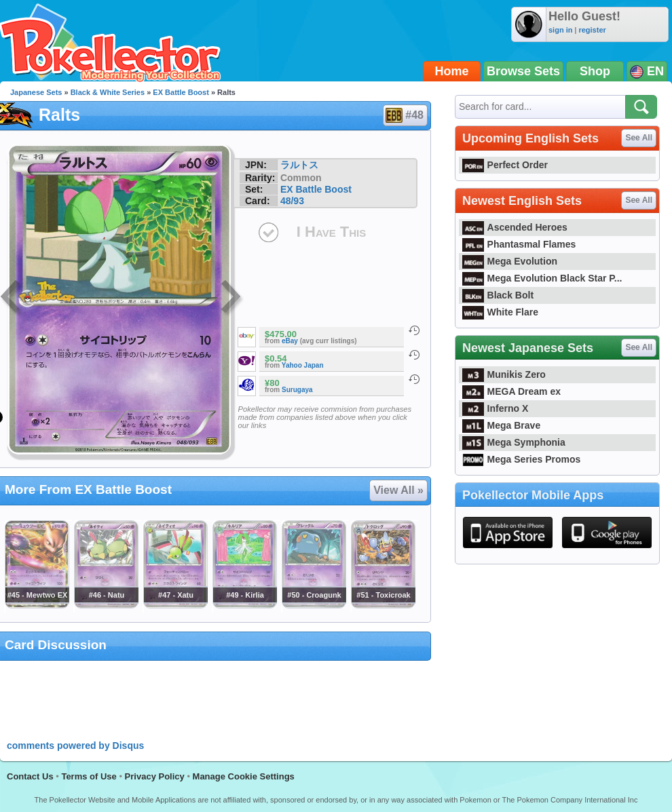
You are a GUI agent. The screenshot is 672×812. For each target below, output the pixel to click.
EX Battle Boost (181, 92)
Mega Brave (501, 425)
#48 (405, 115)
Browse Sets (523, 71)
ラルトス (299, 165)
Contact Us (30, 776)
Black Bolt (498, 295)
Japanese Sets (36, 92)
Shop (595, 71)
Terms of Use (89, 776)
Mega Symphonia (514, 442)
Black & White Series (108, 92)
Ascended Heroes (515, 227)
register (592, 30)
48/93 (292, 201)
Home (452, 71)
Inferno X (495, 408)
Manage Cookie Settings (244, 776)
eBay (290, 341)
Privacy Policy (155, 776)
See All (639, 138)
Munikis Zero (504, 374)
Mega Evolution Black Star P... (542, 278)
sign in (560, 30)
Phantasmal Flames (519, 244)
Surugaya (297, 390)
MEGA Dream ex (511, 391)
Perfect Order (505, 165)
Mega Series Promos (521, 459)
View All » (398, 490)
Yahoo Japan (303, 365)
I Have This (331, 232)
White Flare (500, 312)
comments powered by (75, 746)
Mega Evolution (510, 261)
